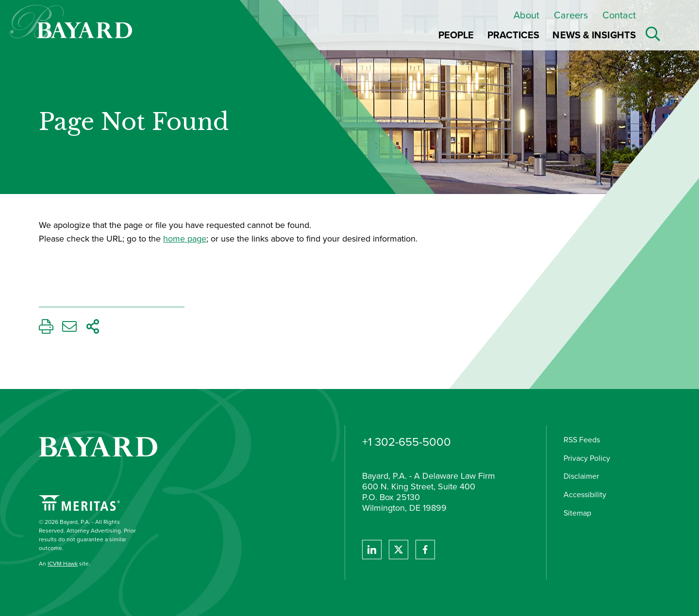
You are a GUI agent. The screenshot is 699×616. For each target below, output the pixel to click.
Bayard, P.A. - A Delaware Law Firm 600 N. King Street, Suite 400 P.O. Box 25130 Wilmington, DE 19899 (429, 492)
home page (185, 239)
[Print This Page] (46, 329)
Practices (514, 35)
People (456, 35)
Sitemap (577, 513)
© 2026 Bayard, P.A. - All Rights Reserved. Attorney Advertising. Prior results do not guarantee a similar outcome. (87, 535)
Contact (619, 15)
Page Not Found (134, 122)
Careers (571, 15)
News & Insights (594, 35)
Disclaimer (581, 476)
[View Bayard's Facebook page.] (425, 550)
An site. (65, 564)
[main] (265, 232)
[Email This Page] (69, 329)
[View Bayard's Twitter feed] (399, 550)
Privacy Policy (587, 458)
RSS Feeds (582, 440)
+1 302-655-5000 (407, 442)
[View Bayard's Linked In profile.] (372, 550)
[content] (265, 232)
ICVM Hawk (63, 564)
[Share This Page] (93, 329)
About (526, 15)
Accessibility (585, 494)
